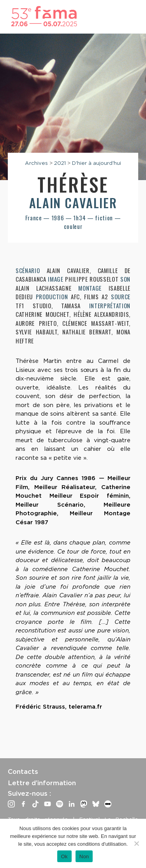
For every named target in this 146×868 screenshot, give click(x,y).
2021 (60, 163)
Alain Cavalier (73, 203)
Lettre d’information (42, 783)
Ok (64, 856)
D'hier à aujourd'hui (97, 163)
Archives (36, 163)
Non (84, 856)
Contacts (23, 772)
